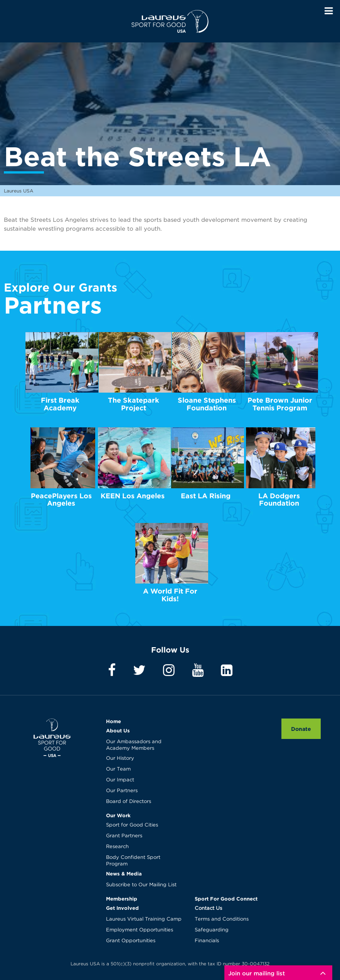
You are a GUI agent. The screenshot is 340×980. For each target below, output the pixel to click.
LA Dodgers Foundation (279, 500)
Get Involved (122, 908)
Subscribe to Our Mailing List (141, 885)
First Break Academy (60, 404)
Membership (122, 899)
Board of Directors (129, 802)
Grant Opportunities (131, 941)
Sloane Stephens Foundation (207, 404)
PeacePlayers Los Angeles (61, 500)
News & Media (124, 874)
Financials (207, 941)
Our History (120, 758)
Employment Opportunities (140, 930)
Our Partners (122, 791)
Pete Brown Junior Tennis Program (280, 404)
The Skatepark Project (134, 404)
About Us (118, 730)
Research (117, 847)
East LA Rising (206, 496)
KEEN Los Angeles (133, 496)
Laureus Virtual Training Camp (144, 919)
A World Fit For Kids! (170, 595)
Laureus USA (170, 21)
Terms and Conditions (222, 919)
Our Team (118, 769)
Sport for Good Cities (132, 825)
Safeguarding (212, 930)
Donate (301, 729)
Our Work (118, 815)
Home (114, 721)
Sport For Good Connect (226, 899)
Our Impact (120, 780)
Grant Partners (124, 836)
